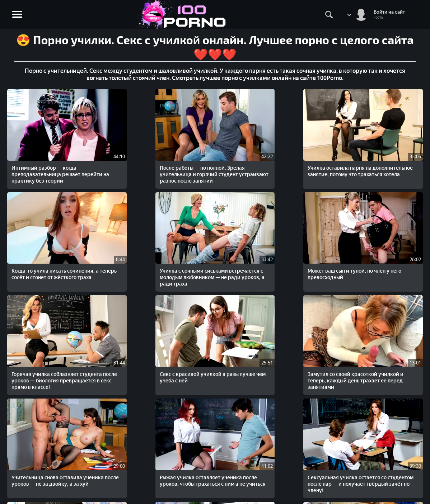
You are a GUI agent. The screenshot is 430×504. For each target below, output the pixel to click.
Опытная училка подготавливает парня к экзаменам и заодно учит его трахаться (297, 329)
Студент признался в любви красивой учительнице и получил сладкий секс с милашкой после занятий (268, 417)
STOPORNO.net (30, 464)
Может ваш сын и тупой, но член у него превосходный (44, 236)
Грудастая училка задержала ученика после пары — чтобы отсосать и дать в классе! (48, 413)
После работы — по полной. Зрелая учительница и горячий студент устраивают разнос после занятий (130, 155)
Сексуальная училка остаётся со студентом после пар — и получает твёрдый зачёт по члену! (131, 329)
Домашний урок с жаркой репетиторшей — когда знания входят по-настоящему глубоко (154, 417)
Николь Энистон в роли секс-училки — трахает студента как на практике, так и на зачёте (380, 329)
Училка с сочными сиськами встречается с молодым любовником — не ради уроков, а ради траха (379, 155)
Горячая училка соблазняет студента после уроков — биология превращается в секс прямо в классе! (128, 242)
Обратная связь (406, 471)
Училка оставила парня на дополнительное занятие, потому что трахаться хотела (213, 152)
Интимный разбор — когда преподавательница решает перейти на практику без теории (46, 155)
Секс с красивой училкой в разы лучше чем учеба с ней (212, 236)
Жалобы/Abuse (405, 464)
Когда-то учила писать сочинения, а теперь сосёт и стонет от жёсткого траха (296, 152)
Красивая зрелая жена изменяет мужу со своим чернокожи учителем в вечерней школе (209, 329)
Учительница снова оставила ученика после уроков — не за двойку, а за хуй (382, 239)
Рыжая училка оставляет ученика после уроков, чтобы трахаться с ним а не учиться (47, 326)
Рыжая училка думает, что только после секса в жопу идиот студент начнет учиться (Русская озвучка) (378, 417)
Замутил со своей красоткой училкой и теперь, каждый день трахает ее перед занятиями (296, 242)
